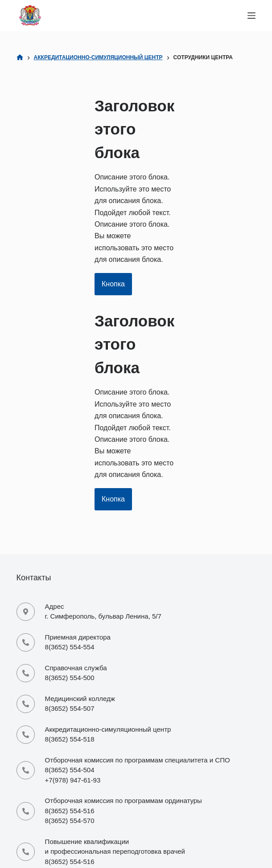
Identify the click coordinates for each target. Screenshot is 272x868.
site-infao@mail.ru (72, 773)
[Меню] (251, 16)
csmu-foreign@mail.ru (78, 835)
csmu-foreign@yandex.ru (82, 845)
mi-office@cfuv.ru (71, 681)
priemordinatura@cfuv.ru (82, 743)
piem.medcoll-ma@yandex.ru (89, 712)
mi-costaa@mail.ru (73, 804)
